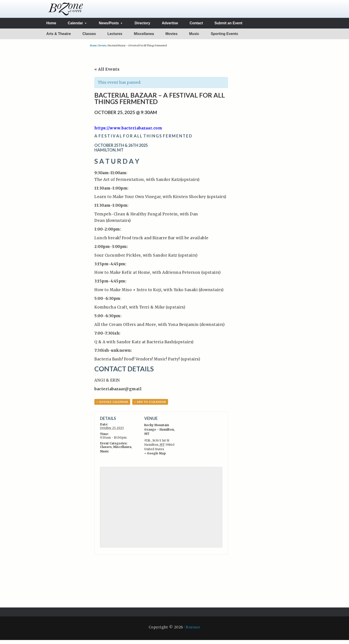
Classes (106, 451)
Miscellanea (122, 451)
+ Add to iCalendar (150, 406)
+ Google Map (155, 457)
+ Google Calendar (112, 406)
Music (104, 455)
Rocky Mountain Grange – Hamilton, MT (159, 433)
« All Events (107, 73)
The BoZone (66, 11)
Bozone (193, 631)
